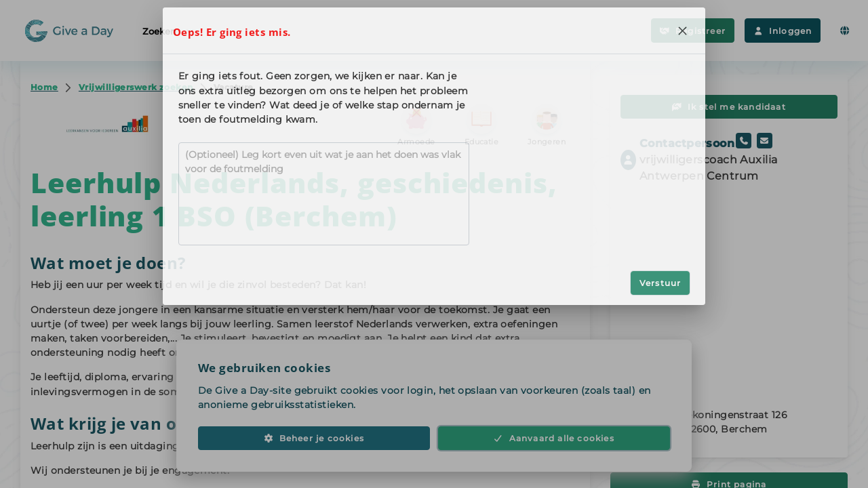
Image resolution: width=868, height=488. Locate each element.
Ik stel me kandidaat (729, 107)
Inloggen (783, 31)
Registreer (693, 31)
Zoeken (169, 31)
